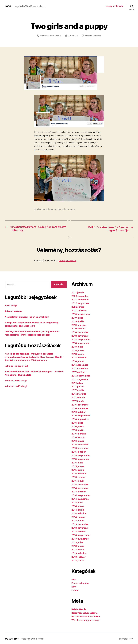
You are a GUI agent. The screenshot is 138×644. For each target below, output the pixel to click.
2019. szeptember (81, 314)
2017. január (78, 401)
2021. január (78, 293)
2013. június (78, 546)
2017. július (77, 383)
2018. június (78, 351)
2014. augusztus (80, 499)
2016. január (78, 441)
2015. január (78, 481)
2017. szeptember (81, 376)
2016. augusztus (80, 419)
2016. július (77, 423)
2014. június (78, 506)
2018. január (78, 361)
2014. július (77, 503)
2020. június (78, 307)
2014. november (80, 488)
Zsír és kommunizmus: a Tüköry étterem (26, 360)
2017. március (79, 394)
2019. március (79, 325)
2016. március (79, 434)
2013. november (80, 528)
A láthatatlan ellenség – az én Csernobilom (27, 317)
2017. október (78, 372)
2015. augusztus (80, 459)
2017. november (80, 369)
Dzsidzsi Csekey (54, 36)
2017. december (80, 365)
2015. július (77, 463)
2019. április (78, 322)
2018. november (80, 336)
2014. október (79, 492)
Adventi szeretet (14, 311)
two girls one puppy (67, 209)
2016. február (78, 438)
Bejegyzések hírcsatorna (84, 613)
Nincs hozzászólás (93, 36)
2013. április (78, 550)
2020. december (80, 296)
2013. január (78, 561)
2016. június (78, 427)
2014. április (78, 510)
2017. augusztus (80, 380)
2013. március (79, 553)
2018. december (80, 333)
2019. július (77, 318)
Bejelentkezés (79, 610)
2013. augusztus (80, 539)
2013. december (80, 525)
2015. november (80, 448)
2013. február (79, 557)
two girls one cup (49, 209)
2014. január (78, 521)
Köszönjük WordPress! (33, 639)
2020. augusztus (80, 304)
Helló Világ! (11, 306)
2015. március (79, 474)
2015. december (80, 445)
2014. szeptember (81, 496)
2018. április (78, 354)
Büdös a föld (21, 366)
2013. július (77, 543)
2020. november (80, 300)
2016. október (79, 412)
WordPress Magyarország (85, 620)
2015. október (79, 452)
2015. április (78, 470)
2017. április (78, 390)
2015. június (78, 467)
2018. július (77, 347)
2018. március (79, 358)
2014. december (80, 485)
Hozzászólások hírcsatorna (86, 617)
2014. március (79, 514)
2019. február (78, 329)
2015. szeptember (81, 456)
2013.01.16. (73, 36)
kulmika (9, 366)
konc (8, 6)
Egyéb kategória (80, 583)
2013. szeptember (81, 535)
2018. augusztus (80, 343)
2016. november (80, 409)
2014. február (79, 517)
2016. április (78, 430)
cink (39, 209)
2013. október (79, 532)
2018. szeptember (81, 340)
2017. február (78, 398)
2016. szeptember (81, 416)
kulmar (75, 591)
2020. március (79, 311)
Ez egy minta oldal (114, 6)
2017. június (77, 387)
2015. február (79, 477)
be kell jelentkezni (67, 261)
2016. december (80, 405)
